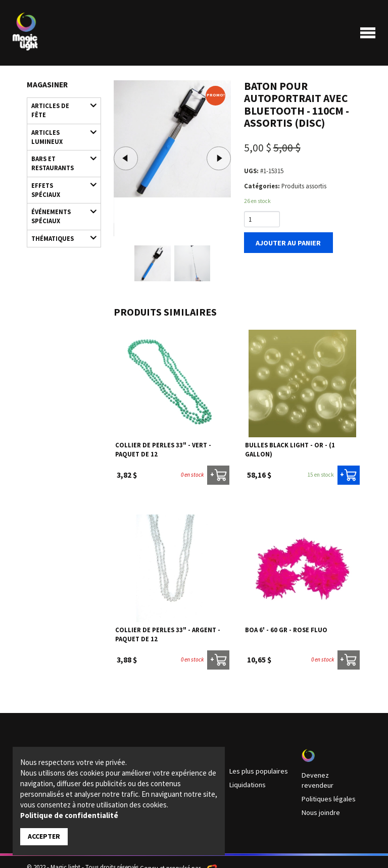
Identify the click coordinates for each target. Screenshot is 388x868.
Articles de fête (60, 105)
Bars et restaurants (60, 147)
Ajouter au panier (285, 241)
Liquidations (246, 782)
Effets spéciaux (60, 168)
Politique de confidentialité (69, 816)
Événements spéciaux (60, 186)
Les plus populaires (255, 770)
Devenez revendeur (327, 773)
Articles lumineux (60, 123)
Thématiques (60, 207)
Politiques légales (325, 786)
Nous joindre (319, 798)
